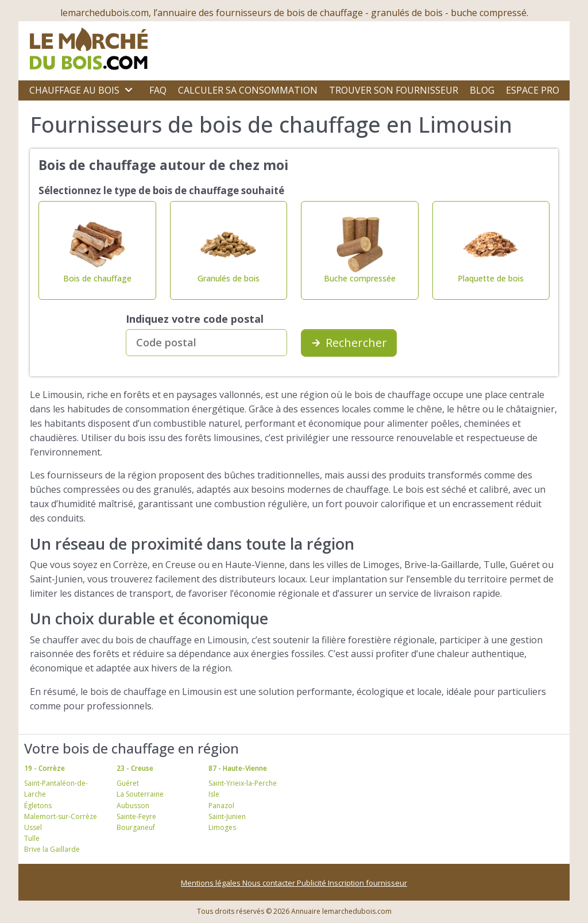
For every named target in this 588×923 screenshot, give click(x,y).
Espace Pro (533, 90)
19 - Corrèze (45, 768)
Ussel (33, 827)
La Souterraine (140, 794)
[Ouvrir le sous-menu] (129, 90)
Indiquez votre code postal (195, 319)
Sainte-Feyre (136, 816)
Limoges (222, 827)
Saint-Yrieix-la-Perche (243, 783)
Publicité (312, 883)
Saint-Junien (227, 816)
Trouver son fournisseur (394, 90)
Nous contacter (270, 883)
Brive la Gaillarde (52, 849)
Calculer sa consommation (248, 90)
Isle (214, 794)
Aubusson (133, 806)
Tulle (32, 838)
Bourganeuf (136, 827)
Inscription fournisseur (367, 883)
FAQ (158, 90)
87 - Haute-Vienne (238, 768)
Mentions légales (212, 883)
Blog (482, 90)
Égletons (38, 806)
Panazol (221, 806)
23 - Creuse (135, 768)
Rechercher (349, 343)
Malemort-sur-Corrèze (61, 816)
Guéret (128, 783)
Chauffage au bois (74, 90)
